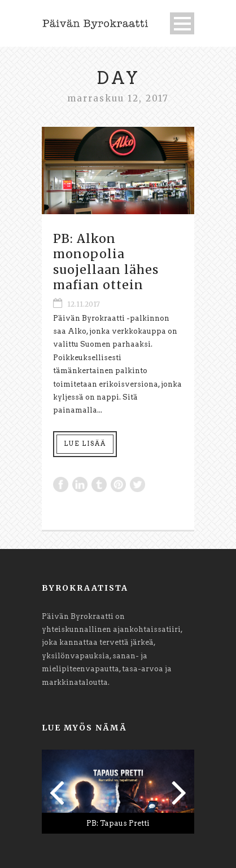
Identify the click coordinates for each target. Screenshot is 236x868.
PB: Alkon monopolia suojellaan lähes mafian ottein (106, 262)
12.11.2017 (84, 304)
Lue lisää (85, 444)
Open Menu (182, 23)
